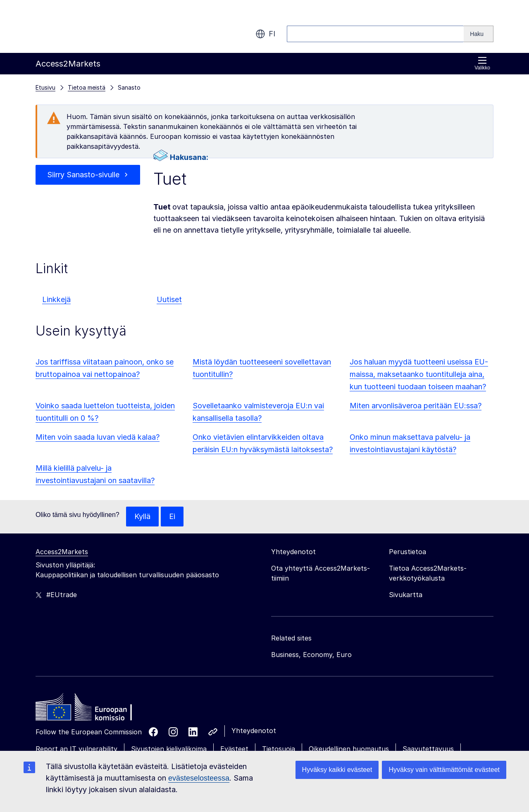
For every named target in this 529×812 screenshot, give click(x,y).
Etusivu (45, 87)
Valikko (482, 63)
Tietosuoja (279, 749)
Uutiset (169, 299)
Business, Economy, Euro (311, 655)
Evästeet (234, 749)
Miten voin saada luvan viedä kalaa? (98, 437)
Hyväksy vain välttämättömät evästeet (444, 770)
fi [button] (265, 34)
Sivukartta (406, 595)
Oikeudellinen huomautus (349, 749)
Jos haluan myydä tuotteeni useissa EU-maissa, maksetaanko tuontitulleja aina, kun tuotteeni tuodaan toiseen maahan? (419, 374)
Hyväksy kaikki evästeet (337, 770)
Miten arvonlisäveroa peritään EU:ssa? (416, 406)
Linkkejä (56, 299)
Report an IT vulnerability (76, 749)
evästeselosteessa (199, 778)
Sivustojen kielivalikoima (169, 749)
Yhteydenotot (254, 731)
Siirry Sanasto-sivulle (83, 175)
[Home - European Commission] (95, 709)
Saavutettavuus (428, 749)
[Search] (479, 34)
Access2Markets (62, 552)
